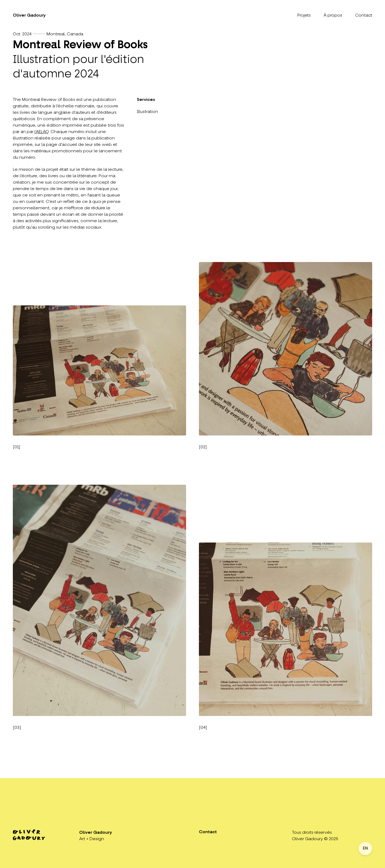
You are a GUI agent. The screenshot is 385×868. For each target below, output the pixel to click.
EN (365, 848)
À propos (333, 16)
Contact (364, 16)
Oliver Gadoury (29, 16)
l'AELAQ (42, 132)
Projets (304, 16)
